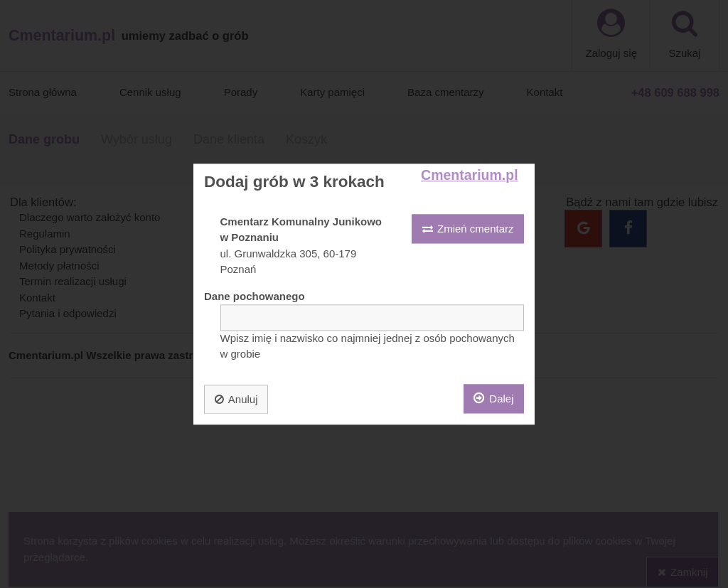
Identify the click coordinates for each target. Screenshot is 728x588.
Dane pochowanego (255, 296)
